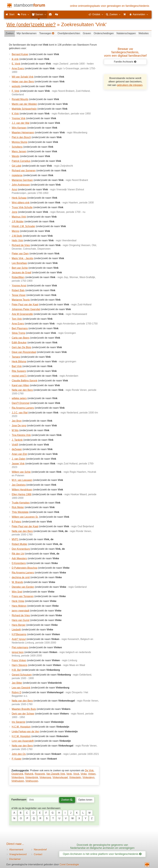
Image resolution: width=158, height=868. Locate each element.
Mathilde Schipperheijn (24, 109)
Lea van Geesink (21, 688)
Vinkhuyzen (32, 781)
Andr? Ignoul (19, 639)
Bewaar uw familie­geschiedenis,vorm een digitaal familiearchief (125, 52)
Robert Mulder (20, 544)
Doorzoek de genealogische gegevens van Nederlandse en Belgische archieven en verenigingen (102, 846)
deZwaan (17, 449)
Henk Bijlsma (19, 361)
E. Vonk (16, 64)
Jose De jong (19, 426)
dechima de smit (21, 577)
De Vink (89, 770)
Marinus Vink (19, 217)
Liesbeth (16, 630)
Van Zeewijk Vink (56, 774)
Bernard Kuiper (20, 54)
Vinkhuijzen (18, 781)
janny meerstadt (21, 611)
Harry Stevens (20, 665)
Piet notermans (20, 647)
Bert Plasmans (20, 328)
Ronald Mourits (20, 99)
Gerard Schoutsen (22, 675)
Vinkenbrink (32, 777)
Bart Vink (17, 366)
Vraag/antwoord (18, 854)
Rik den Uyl (18, 554)
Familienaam (19, 800)
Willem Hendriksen (22, 490)
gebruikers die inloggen (130, 85)
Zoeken (10, 33)
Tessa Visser (19, 295)
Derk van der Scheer (23, 714)
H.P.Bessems (19, 634)
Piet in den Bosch (21, 137)
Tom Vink (17, 319)
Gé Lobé (16, 166)
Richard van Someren (24, 171)
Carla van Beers (21, 338)
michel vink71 (19, 376)
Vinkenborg (18, 777)
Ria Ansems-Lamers (23, 408)
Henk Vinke (18, 601)
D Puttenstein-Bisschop (25, 568)
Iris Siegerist (19, 722)
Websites (144, 33)
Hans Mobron (19, 606)
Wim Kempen (19, 128)
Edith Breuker (19, 343)
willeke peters (19, 398)
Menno (16, 231)
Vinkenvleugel (60, 777)
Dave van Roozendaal (24, 352)
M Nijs (15, 430)
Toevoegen (47, 33)
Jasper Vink (18, 464)
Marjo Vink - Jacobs (23, 258)
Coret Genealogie (69, 865)
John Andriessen (21, 185)
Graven (87, 33)
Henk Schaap (19, 198)
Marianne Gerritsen (22, 180)
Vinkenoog (45, 777)
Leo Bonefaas (19, 263)
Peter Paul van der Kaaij (25, 305)
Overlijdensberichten (69, 33)
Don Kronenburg (21, 549)
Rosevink (40, 774)
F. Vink (15, 91)
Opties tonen (85, 800)
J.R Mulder (18, 222)
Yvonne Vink (19, 118)
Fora (23, 14)
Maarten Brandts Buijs (24, 709)
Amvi (15, 189)
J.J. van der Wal (21, 123)
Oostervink (17, 774)
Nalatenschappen (126, 33)
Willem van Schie (21, 472)
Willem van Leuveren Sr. (25, 517)
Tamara (16, 357)
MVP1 (15, 539)
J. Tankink (17, 440)
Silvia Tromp (19, 333)
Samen (39, 14)
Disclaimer (15, 859)
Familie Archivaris (125, 62)
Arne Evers (18, 68)
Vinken (92, 774)
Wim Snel (17, 592)
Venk (69, 774)
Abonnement (16, 850)
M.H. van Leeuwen (22, 480)
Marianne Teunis (21, 300)
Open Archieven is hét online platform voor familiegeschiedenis (102, 854)
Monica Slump (20, 142)
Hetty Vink (17, 240)
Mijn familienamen (26, 33)
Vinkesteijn (75, 777)
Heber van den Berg (23, 82)
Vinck (76, 774)
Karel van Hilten (20, 385)
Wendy (16, 156)
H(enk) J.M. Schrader (23, 226)
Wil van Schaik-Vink (23, 77)
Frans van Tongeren (23, 596)
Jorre (15, 212)
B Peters (16, 522)
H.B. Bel (16, 670)
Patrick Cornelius (21, 161)
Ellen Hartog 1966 (22, 494)
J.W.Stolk (17, 236)
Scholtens (17, 147)
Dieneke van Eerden (23, 587)
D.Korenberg (19, 563)
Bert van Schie (20, 268)
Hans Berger (19, 625)
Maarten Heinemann (23, 133)
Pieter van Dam (20, 254)
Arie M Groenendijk (22, 314)
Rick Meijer (18, 507)
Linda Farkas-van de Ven (25, 731)
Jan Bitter (17, 683)
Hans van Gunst (21, 620)
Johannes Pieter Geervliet (26, 309)
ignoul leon (18, 652)
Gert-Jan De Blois (21, 347)
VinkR (15, 445)
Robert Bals (18, 290)
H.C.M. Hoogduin (21, 727)
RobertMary (18, 277)
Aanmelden (138, 14)
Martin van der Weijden (24, 104)
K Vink (15, 114)
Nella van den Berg (22, 390)
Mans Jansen (19, 151)
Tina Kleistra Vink (21, 435)
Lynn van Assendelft (23, 741)
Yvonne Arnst (19, 286)
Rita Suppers (19, 371)
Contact (38, 854)
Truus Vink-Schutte (22, 207)
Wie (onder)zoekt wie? (31, 24)
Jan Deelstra (19, 485)
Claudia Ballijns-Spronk (24, 381)
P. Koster (17, 759)
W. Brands (17, 582)
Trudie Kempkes (21, 503)
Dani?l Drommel (21, 403)
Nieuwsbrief (40, 850)
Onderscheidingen (104, 33)
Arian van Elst (19, 454)
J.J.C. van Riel (20, 413)
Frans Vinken (19, 660)
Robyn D (17, 692)
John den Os (19, 754)
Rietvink (29, 774)
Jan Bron (17, 421)
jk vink (15, 59)
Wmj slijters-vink (21, 203)
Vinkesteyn (88, 777)
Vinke (84, 774)
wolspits (16, 86)
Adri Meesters (19, 558)
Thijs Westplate (20, 512)
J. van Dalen (19, 459)
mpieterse (17, 175)
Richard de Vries (21, 245)
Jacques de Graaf (21, 272)
